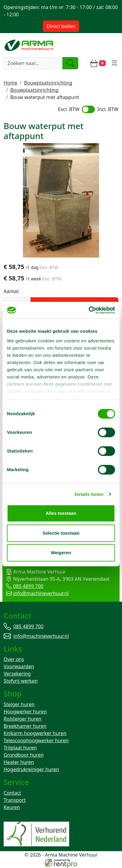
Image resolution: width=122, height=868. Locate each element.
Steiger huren (19, 705)
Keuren (12, 808)
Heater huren (19, 762)
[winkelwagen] (98, 63)
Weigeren (61, 553)
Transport (15, 800)
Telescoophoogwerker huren (36, 741)
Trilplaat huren (20, 748)
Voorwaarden (19, 667)
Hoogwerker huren (25, 712)
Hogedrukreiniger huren (31, 770)
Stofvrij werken (21, 681)
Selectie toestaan (61, 533)
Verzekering (17, 674)
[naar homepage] (29, 45)
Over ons (14, 659)
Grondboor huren (24, 755)
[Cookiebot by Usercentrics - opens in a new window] (89, 310)
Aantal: (11, 292)
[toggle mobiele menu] (114, 63)
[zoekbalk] (33, 63)
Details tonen (89, 494)
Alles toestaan (61, 513)
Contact (12, 793)
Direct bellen (61, 26)
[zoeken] (70, 63)
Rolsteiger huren (22, 719)
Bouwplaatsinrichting (48, 83)
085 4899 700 (26, 586)
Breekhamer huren (25, 726)
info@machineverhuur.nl (38, 594)
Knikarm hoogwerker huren (35, 734)
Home (11, 83)
